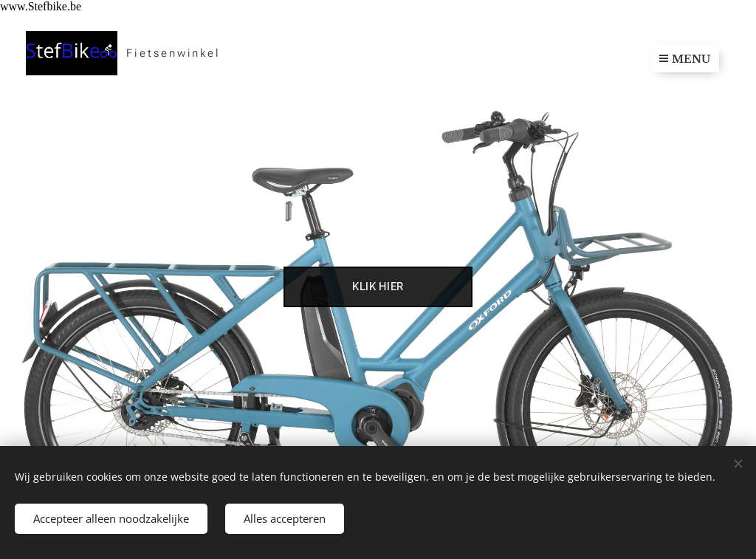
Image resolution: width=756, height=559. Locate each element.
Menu (685, 59)
